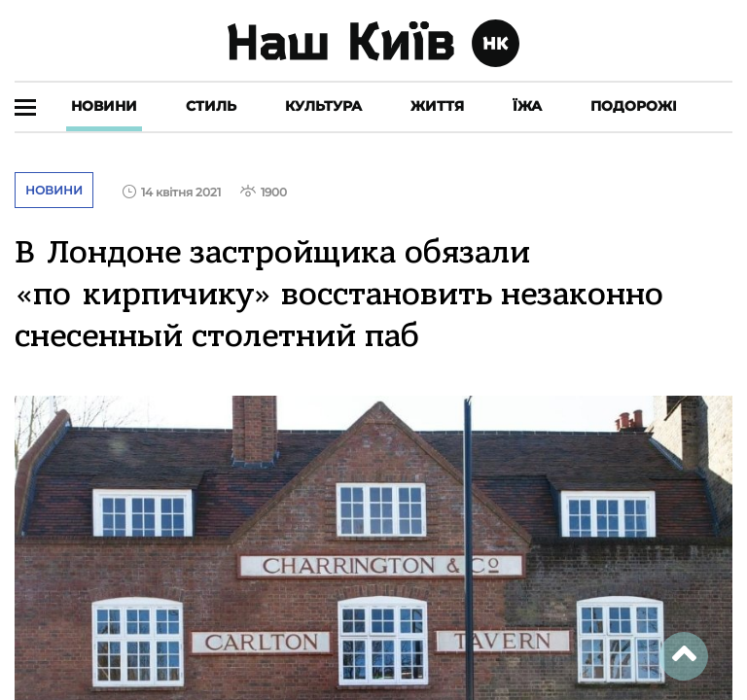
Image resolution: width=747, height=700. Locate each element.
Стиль (211, 106)
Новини (104, 106)
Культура (323, 106)
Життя (437, 106)
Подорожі (634, 106)
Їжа (527, 106)
